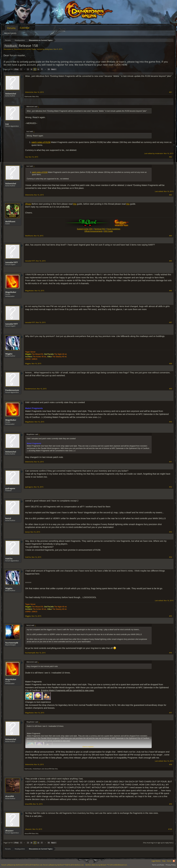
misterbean (37, 769)
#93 (171, 532)
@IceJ (28, 204)
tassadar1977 (12, 262)
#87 (171, 322)
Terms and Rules (158, 865)
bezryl (8, 518)
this (75, 204)
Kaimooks (28, 96)
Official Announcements (93, 231)
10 (49, 69)
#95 (171, 616)
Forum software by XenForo (22, 865)
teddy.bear (49, 49)
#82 (171, 157)
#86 (171, 291)
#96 (171, 653)
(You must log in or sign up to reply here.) (158, 843)
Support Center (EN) (85, 229)
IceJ (7, 124)
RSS (174, 861)
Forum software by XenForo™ (63, 865)
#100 (170, 829)
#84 (171, 236)
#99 (171, 804)
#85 (171, 261)
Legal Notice (156, 861)
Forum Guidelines (113, 229)
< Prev (16, 69)
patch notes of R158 (41, 142)
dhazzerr (9, 831)
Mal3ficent (10, 221)
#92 (171, 487)
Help (164, 861)
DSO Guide (108, 231)
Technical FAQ (100, 229)
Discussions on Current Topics (25, 49)
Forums (11, 28)
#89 (171, 389)
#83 (171, 195)
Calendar (25, 28)
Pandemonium (12, 390)
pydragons (10, 488)
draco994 (48, 769)
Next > (54, 69)
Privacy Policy (171, 865)
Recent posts (10, 33)
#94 (171, 557)
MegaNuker (11, 292)
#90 (171, 422)
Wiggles (9, 354)
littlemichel (11, 94)
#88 (171, 364)
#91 (171, 462)
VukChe (9, 559)
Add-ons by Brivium (106, 865)
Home (169, 861)
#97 (171, 713)
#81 (171, 92)
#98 (171, 764)
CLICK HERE (121, 65)
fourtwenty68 (12, 643)
